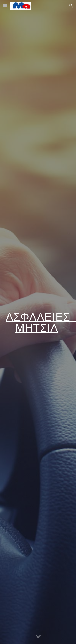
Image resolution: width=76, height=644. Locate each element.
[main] (38, 322)
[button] (5, 6)
